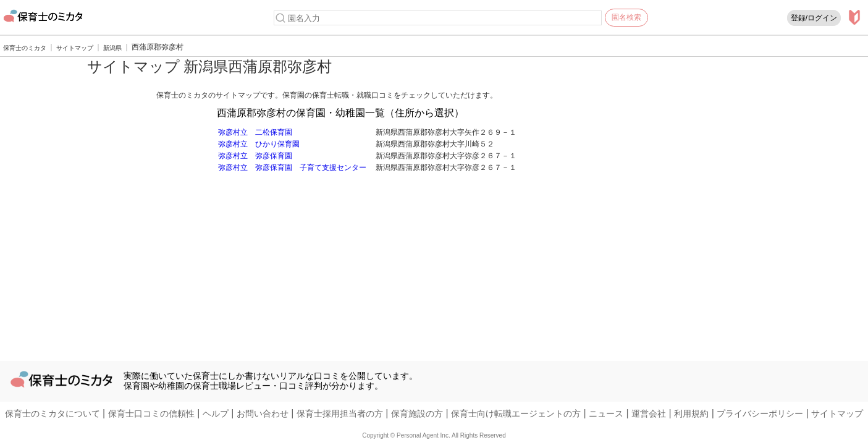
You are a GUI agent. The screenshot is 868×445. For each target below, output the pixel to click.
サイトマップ (837, 413)
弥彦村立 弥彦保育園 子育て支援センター (292, 167)
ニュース (606, 413)
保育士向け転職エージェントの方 (516, 413)
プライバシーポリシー (760, 413)
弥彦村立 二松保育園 (255, 132)
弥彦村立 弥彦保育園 (255, 156)
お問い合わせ (263, 413)
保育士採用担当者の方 (340, 413)
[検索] (280, 18)
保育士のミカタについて (53, 413)
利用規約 (691, 413)
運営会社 (649, 413)
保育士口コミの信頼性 (151, 413)
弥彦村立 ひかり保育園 (259, 144)
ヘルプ (216, 413)
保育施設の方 (417, 413)
